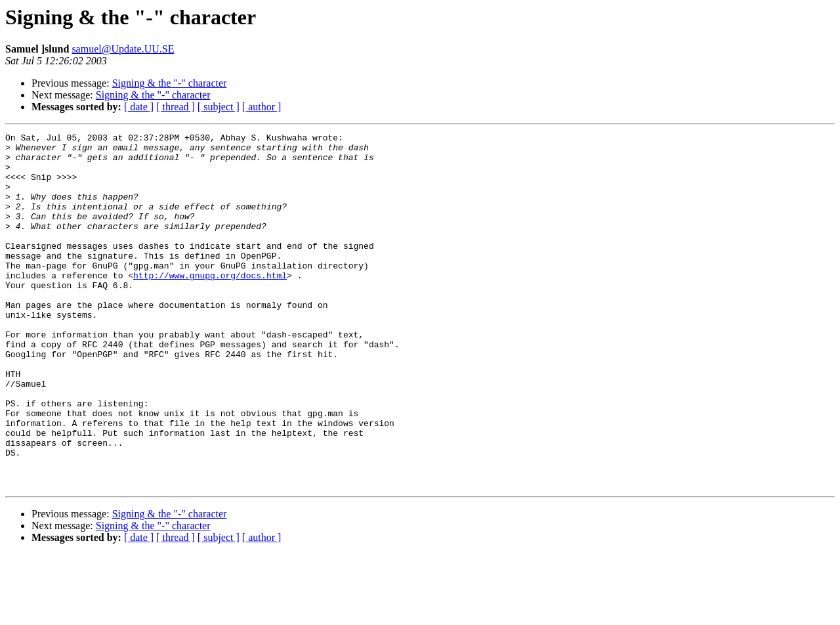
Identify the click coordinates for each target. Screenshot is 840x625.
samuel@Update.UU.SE (123, 49)
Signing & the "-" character (170, 83)
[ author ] (262, 107)
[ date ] (139, 107)
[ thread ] (176, 107)
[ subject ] (219, 107)
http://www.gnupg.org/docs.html (210, 305)
